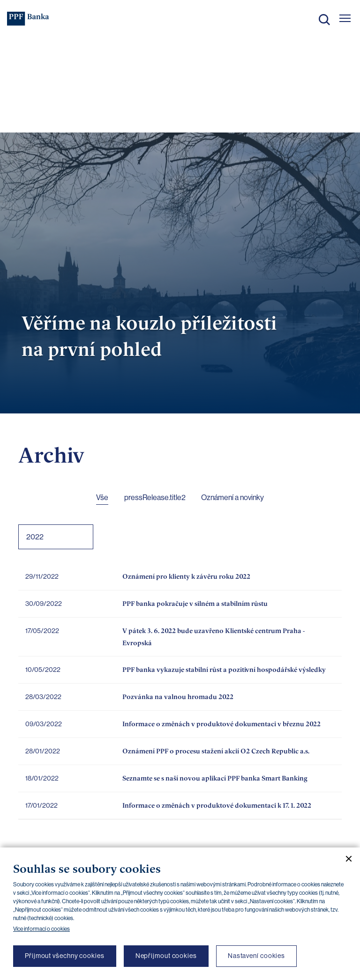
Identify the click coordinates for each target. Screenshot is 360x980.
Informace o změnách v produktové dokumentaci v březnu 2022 (221, 724)
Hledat (324, 20)
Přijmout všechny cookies (65, 956)
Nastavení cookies (256, 956)
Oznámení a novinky (232, 497)
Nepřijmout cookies (166, 956)
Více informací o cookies (41, 929)
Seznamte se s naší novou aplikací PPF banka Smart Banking (215, 778)
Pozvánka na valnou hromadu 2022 (178, 696)
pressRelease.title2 (155, 497)
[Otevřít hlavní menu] (345, 18)
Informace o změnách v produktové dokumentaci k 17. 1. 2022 (217, 805)
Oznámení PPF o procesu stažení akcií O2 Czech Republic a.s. (216, 751)
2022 (35, 537)
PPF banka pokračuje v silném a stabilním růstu (195, 603)
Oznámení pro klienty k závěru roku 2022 (186, 576)
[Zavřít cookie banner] (345, 859)
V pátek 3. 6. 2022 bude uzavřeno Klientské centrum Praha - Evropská (214, 637)
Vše (102, 497)
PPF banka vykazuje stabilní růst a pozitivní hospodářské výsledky (224, 669)
